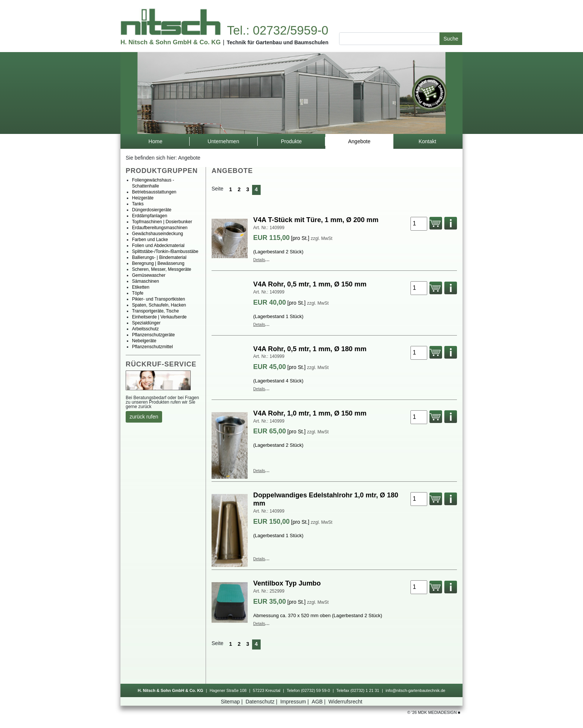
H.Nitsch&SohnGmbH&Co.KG (170, 42)
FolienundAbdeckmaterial (158, 246)
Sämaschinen (146, 281)
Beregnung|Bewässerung (158, 263)
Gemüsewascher (149, 275)
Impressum (295, 702)
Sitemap (233, 702)
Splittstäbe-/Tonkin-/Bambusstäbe (165, 251)
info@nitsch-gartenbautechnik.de (415, 690)
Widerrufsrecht (345, 702)
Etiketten (141, 287)
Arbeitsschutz (145, 329)
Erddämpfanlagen (150, 216)
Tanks (138, 204)
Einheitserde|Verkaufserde (159, 317)
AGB (319, 702)
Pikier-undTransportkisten (159, 299)
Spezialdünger (146, 323)
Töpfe (138, 293)
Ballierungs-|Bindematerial (159, 257)
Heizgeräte (143, 198)
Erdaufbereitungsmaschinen (160, 228)
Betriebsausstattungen (154, 192)
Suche (451, 39)
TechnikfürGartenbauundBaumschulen (278, 42)
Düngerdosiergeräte (152, 210)
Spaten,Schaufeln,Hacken (159, 305)
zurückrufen (144, 417)
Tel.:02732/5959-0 (277, 30)
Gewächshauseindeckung (157, 234)
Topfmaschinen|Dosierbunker (162, 222)
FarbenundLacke (150, 240)
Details (259, 260)
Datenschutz (262, 702)
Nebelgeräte (144, 341)
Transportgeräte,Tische (155, 311)
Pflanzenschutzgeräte (153, 335)
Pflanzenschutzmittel (152, 347)
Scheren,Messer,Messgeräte (162, 269)
